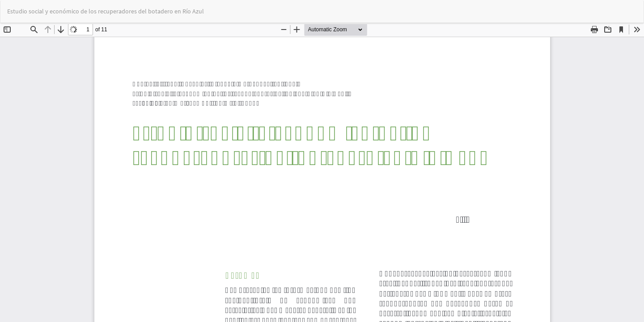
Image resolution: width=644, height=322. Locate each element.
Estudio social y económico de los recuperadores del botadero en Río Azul (106, 11)
